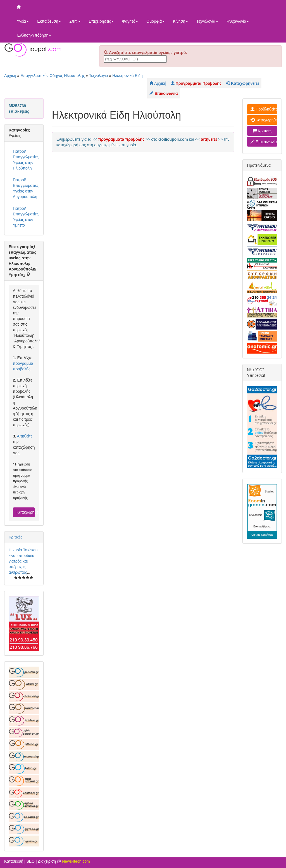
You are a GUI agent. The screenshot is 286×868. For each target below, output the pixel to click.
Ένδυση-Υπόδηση (34, 35)
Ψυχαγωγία (238, 21)
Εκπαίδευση (49, 21)
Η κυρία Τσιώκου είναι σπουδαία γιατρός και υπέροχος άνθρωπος (23, 561)
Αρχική (10, 76)
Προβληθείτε (264, 109)
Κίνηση (180, 21)
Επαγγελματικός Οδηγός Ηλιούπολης (53, 76)
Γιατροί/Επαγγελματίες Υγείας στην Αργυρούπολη (26, 188)
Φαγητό (130, 21)
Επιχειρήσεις (101, 21)
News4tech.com (76, 861)
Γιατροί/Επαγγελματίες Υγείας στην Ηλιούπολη (26, 160)
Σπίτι (75, 21)
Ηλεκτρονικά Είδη (127, 76)
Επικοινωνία (264, 142)
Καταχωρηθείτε (26, 512)
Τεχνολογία (207, 21)
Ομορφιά (155, 21)
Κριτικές (16, 537)
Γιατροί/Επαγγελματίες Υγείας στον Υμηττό (26, 217)
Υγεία (23, 21)
